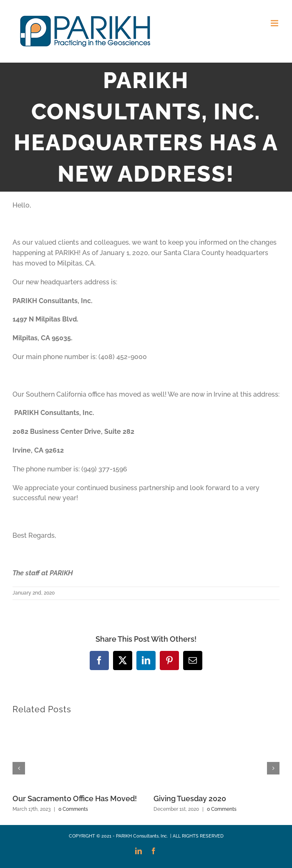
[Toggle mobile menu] (275, 23)
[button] (19, 768)
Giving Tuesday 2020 (190, 798)
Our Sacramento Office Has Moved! (75, 798)
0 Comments (73, 809)
